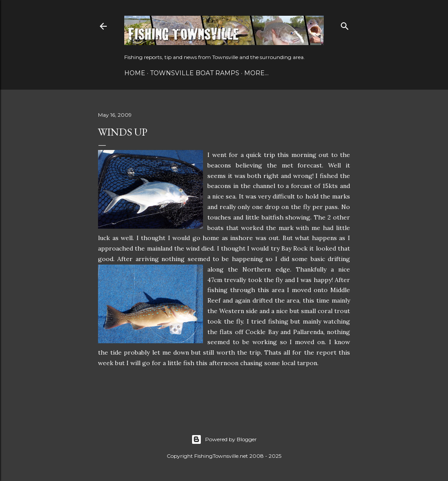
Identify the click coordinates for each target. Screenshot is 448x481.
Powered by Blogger (224, 439)
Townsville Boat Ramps (195, 73)
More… (256, 73)
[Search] (345, 24)
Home (135, 73)
